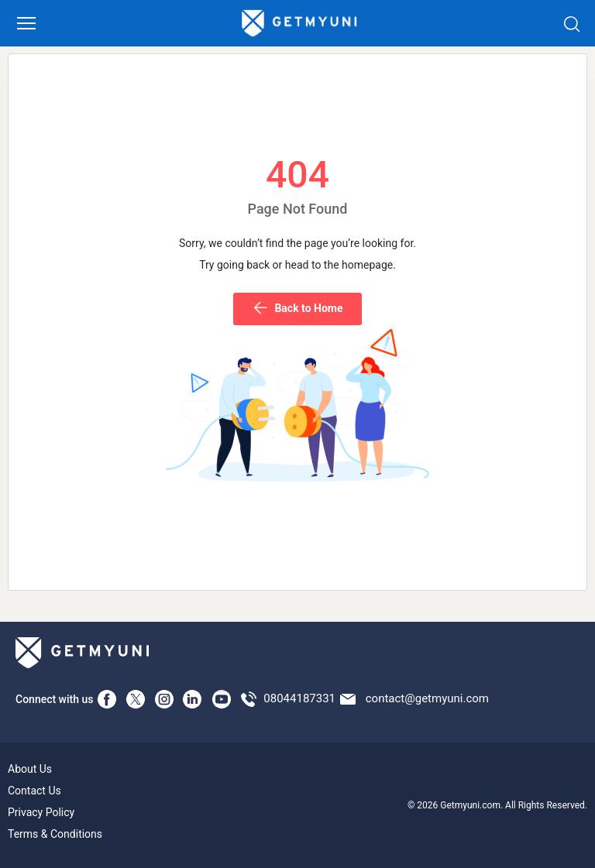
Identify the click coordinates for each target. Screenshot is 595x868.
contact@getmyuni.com (427, 698)
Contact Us (34, 791)
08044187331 (299, 698)
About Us (30, 769)
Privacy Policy (41, 812)
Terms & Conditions (55, 834)
